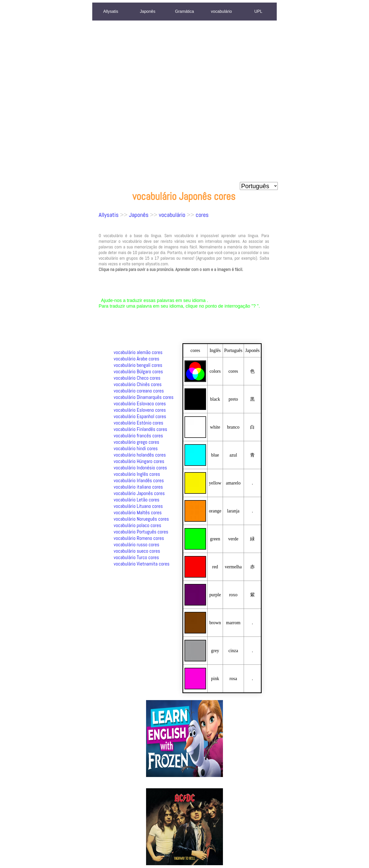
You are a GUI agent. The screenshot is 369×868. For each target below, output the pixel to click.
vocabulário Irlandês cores (139, 481)
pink (215, 679)
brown (215, 623)
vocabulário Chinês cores (138, 384)
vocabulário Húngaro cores (139, 461)
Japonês (148, 11)
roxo (233, 595)
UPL (258, 11)
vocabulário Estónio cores (139, 423)
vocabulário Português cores (141, 532)
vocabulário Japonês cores (139, 493)
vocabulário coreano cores (139, 391)
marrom (233, 623)
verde (233, 539)
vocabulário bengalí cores (138, 365)
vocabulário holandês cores (140, 455)
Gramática (184, 11)
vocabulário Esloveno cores (140, 410)
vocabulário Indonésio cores (140, 468)
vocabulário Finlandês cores (141, 429)
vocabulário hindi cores (136, 448)
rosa (233, 679)
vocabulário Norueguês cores (141, 519)
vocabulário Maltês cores (138, 513)
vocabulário (221, 11)
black (215, 399)
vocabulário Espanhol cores (140, 416)
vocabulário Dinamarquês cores (144, 397)
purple (215, 595)
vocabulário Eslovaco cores (140, 404)
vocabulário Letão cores (137, 500)
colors (215, 371)
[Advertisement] (259, 103)
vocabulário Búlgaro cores (138, 372)
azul (233, 455)
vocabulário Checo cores (137, 378)
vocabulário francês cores (138, 436)
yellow (215, 483)
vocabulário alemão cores (138, 352)
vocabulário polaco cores (137, 525)
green (215, 539)
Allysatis (111, 11)
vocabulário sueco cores (137, 551)
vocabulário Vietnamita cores (142, 564)
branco (233, 427)
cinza (233, 651)
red (215, 567)
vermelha (233, 567)
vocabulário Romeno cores (139, 538)
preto (233, 399)
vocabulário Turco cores (136, 557)
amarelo (233, 483)
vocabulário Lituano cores (138, 506)
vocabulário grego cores (137, 442)
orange (215, 511)
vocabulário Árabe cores (137, 359)
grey (215, 651)
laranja (233, 511)
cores (202, 215)
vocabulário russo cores (137, 545)
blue (215, 455)
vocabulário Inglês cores (137, 474)
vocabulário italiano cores (138, 487)
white (215, 427)
